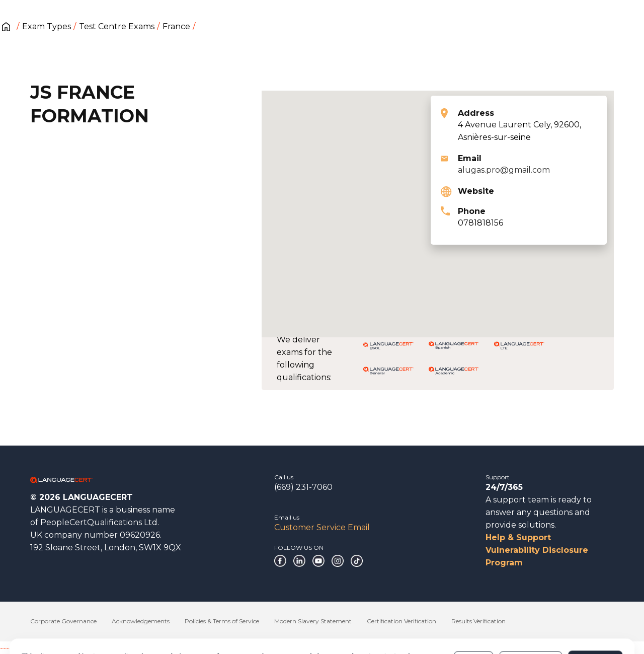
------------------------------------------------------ (82, 648)
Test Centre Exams (117, 26)
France (176, 26)
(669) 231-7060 (303, 487)
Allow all (595, 618)
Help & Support (518, 537)
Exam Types (47, 26)
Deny (473, 618)
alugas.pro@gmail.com (504, 170)
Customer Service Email (322, 527)
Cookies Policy (270, 623)
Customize (531, 618)
